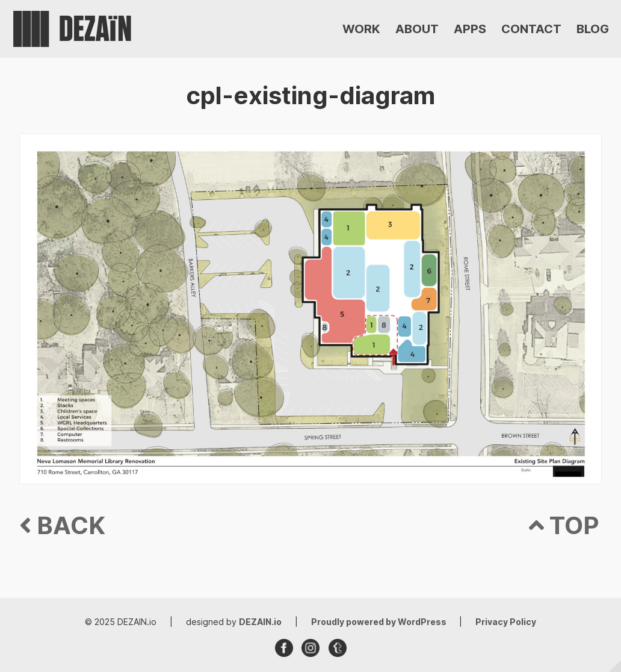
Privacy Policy (506, 622)
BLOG (593, 29)
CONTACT (531, 29)
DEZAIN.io (260, 622)
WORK (361, 29)
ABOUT (417, 29)
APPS (470, 29)
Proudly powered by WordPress (380, 622)
